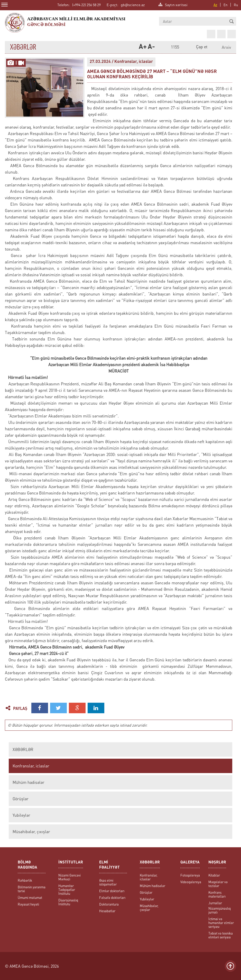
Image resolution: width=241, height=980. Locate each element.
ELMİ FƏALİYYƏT (109, 865)
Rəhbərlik (25, 880)
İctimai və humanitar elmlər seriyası (221, 923)
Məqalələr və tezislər (218, 884)
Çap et (202, 47)
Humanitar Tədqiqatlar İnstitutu (67, 889)
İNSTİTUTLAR (71, 863)
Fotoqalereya (190, 875)
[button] (231, 21)
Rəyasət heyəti (28, 904)
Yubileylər (21, 815)
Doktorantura (109, 904)
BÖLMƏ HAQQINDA (27, 865)
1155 (175, 47)
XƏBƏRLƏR (23, 749)
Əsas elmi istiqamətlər (108, 882)
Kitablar (214, 875)
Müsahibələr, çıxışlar (31, 832)
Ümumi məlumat (30, 897)
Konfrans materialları (217, 894)
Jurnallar (215, 903)
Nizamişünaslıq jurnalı (220, 910)
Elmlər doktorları (112, 891)
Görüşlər (21, 799)
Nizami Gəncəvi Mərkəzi (69, 877)
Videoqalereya (191, 882)
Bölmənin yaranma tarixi (32, 889)
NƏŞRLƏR (217, 863)
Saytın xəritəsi (176, 4)
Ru (236, 5)
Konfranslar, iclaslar (31, 766)
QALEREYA (190, 863)
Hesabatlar (107, 911)
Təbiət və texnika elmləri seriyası (221, 935)
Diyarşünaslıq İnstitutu (68, 902)
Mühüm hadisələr (29, 782)
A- (151, 47)
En (225, 5)
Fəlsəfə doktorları (112, 897)
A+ (142, 47)
